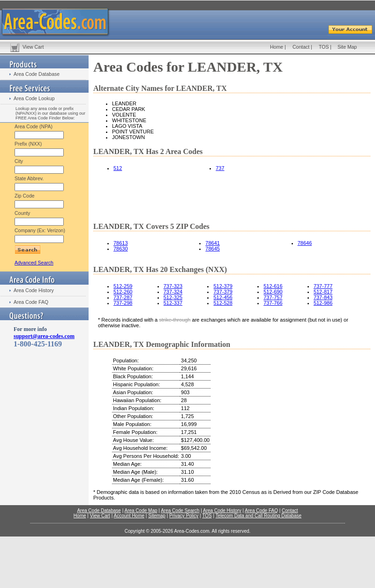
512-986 (323, 303)
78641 (213, 243)
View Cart (33, 47)
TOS (324, 47)
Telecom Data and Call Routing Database (259, 516)
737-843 (323, 297)
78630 (121, 249)
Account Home (129, 516)
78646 (305, 243)
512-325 (173, 297)
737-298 (123, 303)
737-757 (273, 297)
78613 (121, 243)
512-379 (223, 286)
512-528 (223, 303)
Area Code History (34, 290)
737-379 (223, 292)
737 (220, 168)
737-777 (323, 286)
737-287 (123, 297)
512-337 (173, 303)
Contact (301, 47)
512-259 (123, 286)
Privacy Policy (184, 516)
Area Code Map (141, 511)
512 (118, 168)
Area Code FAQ (31, 302)
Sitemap (157, 516)
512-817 (323, 292)
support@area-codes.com (44, 336)
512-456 (223, 297)
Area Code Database (37, 74)
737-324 (173, 292)
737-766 (273, 303)
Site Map (347, 47)
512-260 (123, 292)
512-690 (273, 292)
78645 (213, 249)
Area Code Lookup (34, 98)
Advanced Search (34, 263)
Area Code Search (180, 511)
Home (277, 47)
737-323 (173, 286)
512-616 (273, 286)
